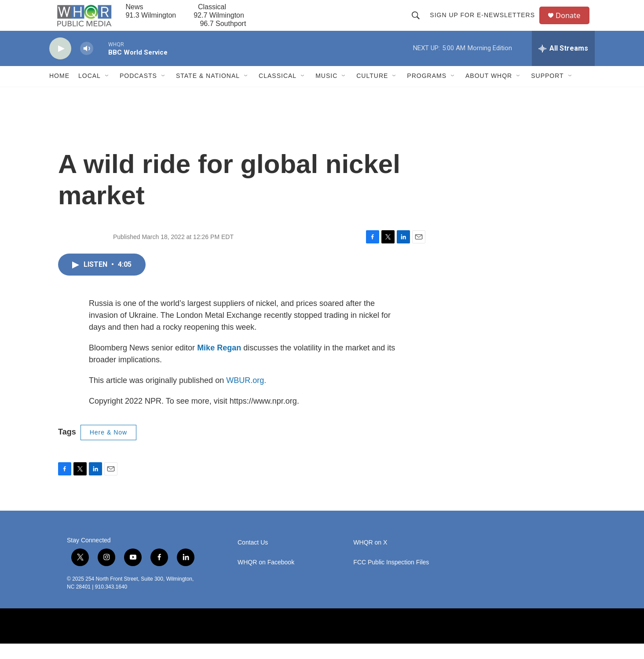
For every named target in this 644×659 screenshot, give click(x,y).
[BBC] (225, 641)
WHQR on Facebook (266, 578)
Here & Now (108, 448)
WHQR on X (370, 558)
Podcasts (138, 92)
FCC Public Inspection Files (391, 578)
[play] (60, 64)
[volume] (87, 64)
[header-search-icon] (419, 23)
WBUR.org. (246, 396)
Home (59, 92)
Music (326, 92)
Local (90, 92)
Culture (372, 92)
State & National (208, 92)
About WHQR (489, 92)
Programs (427, 92)
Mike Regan (219, 363)
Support (547, 92)
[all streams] (563, 64)
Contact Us (253, 558)
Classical (278, 92)
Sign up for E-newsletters (485, 23)
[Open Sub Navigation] (107, 92)
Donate (572, 23)
